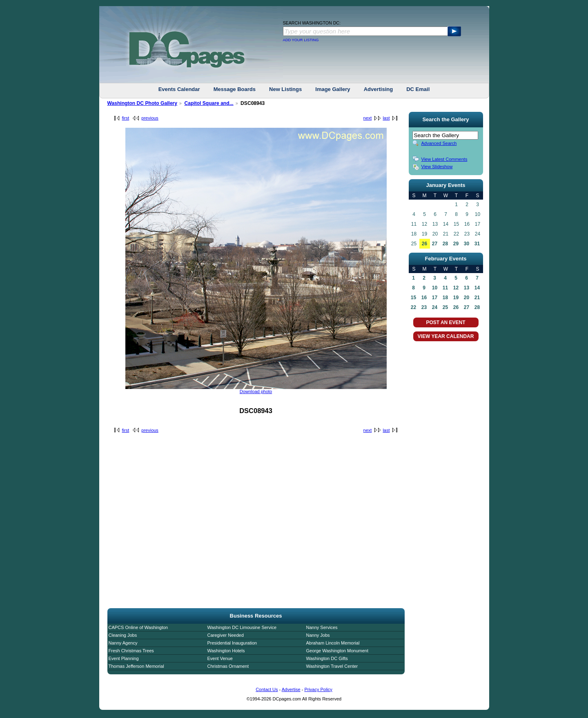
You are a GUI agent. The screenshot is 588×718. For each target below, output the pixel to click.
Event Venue (220, 658)
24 (435, 307)
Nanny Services (322, 627)
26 (424, 244)
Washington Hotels (226, 651)
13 (467, 288)
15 (413, 298)
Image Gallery (333, 89)
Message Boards (235, 89)
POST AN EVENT (445, 322)
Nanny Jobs (318, 635)
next (368, 118)
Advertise (291, 689)
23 (424, 307)
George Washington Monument (337, 651)
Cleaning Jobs (123, 635)
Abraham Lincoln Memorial (333, 643)
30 (467, 244)
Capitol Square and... (209, 103)
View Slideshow (437, 167)
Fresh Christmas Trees (131, 651)
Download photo (256, 391)
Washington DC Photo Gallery (143, 103)
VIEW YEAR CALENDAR (446, 336)
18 (445, 298)
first (126, 118)
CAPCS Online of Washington (138, 627)
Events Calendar (179, 89)
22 (413, 307)
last (386, 118)
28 (445, 244)
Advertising (379, 89)
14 (477, 288)
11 (445, 288)
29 (456, 244)
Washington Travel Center (332, 666)
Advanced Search (439, 143)
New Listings (285, 89)
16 (424, 298)
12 (456, 288)
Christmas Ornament (228, 666)
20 (467, 298)
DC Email (418, 89)
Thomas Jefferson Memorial (136, 666)
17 (435, 298)
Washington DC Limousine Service (242, 627)
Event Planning (124, 658)
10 (435, 288)
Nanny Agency (123, 643)
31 (477, 244)
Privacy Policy (318, 689)
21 (477, 298)
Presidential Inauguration (232, 643)
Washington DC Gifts (327, 658)
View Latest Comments (444, 159)
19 (456, 298)
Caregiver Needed (226, 635)
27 (435, 244)
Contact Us (267, 689)
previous (150, 118)
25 (445, 307)
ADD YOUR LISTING (301, 40)
